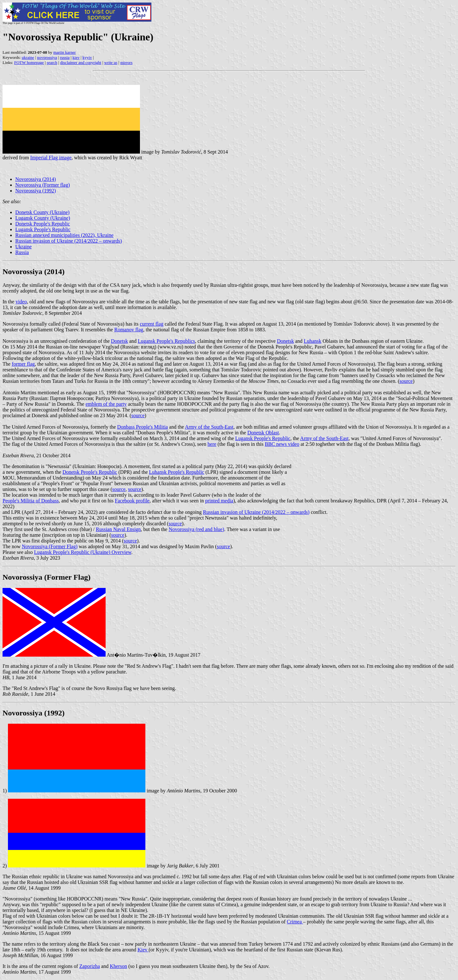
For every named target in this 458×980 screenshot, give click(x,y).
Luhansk (312, 341)
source (406, 381)
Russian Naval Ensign (118, 529)
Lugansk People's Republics (166, 341)
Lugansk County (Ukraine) (43, 218)
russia (65, 57)
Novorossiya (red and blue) (196, 529)
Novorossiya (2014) (36, 179)
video (21, 302)
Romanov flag (129, 330)
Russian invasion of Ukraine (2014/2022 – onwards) (69, 241)
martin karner (65, 52)
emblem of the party (106, 404)
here (212, 444)
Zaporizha (90, 966)
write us (111, 62)
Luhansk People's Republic (177, 472)
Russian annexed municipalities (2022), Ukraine (64, 235)
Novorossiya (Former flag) (43, 185)
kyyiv (87, 57)
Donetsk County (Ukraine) (42, 212)
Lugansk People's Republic (43, 229)
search (52, 62)
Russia (22, 252)
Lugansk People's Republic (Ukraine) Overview (83, 552)
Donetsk (119, 341)
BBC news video (282, 444)
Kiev (143, 950)
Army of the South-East (209, 427)
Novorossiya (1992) (36, 191)
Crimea (295, 922)
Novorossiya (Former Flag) (49, 546)
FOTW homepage (29, 62)
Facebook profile (132, 501)
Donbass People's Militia (142, 427)
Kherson (118, 966)
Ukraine (24, 247)
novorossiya (47, 57)
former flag (23, 364)
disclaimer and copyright (81, 62)
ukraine (28, 57)
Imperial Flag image (51, 158)
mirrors (126, 62)
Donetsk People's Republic (43, 224)
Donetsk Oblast (263, 433)
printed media (219, 501)
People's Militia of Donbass (31, 501)
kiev (76, 57)
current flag (151, 324)
